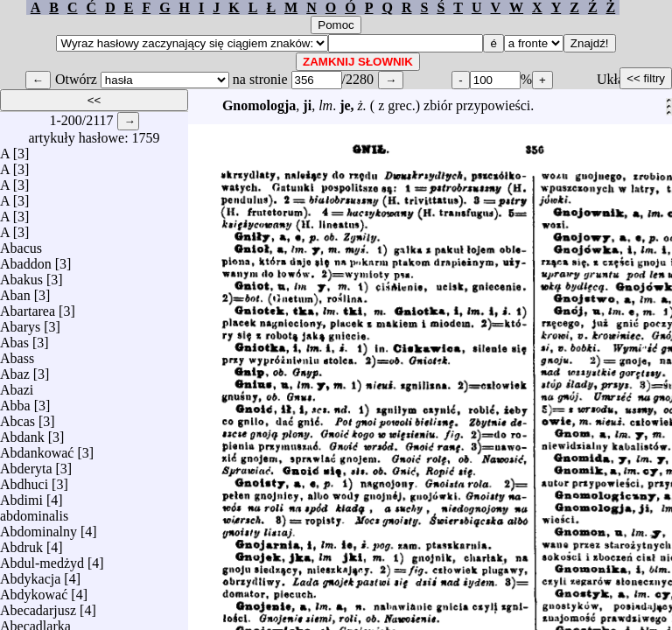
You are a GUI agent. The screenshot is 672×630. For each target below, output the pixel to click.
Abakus (21, 275)
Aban (15, 291)
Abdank (22, 433)
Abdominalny (38, 527)
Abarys (20, 322)
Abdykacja (30, 574)
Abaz (15, 370)
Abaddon (26, 259)
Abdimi (21, 496)
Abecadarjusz (38, 606)
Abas (14, 338)
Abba (15, 401)
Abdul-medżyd (42, 559)
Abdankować (37, 448)
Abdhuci (24, 480)
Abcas (17, 417)
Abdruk (21, 543)
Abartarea (28, 307)
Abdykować (34, 590)
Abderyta (26, 464)
